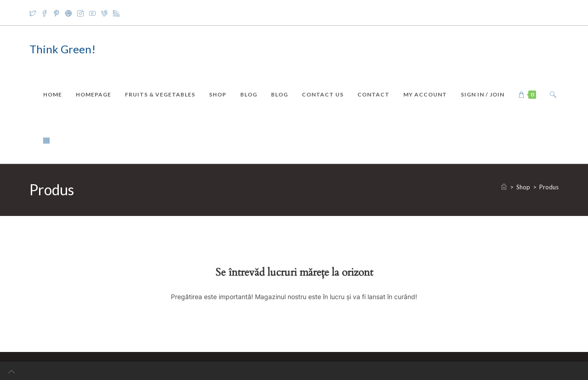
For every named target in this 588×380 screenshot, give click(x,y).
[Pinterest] (57, 13)
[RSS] (116, 13)
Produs (549, 187)
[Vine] (104, 13)
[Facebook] (45, 13)
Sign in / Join (483, 94)
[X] (34, 13)
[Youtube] (92, 13)
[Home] (504, 187)
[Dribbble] (68, 13)
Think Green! (62, 49)
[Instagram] (80, 13)
